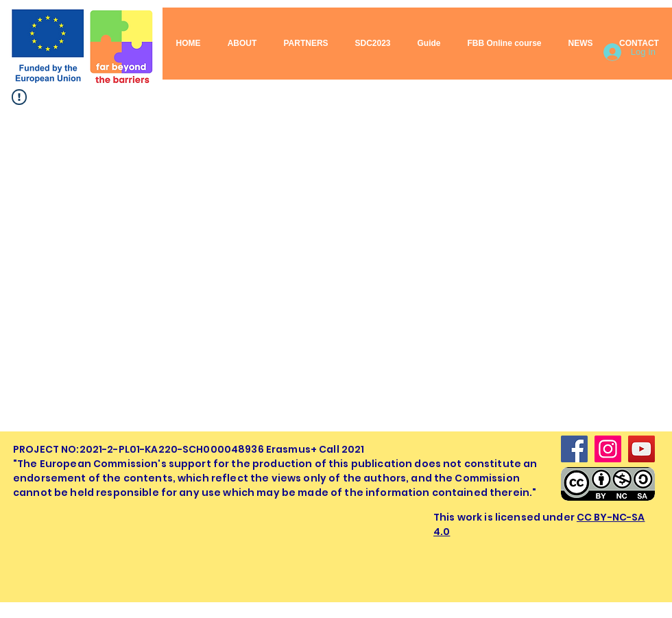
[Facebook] (574, 449)
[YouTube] (641, 449)
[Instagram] (608, 449)
